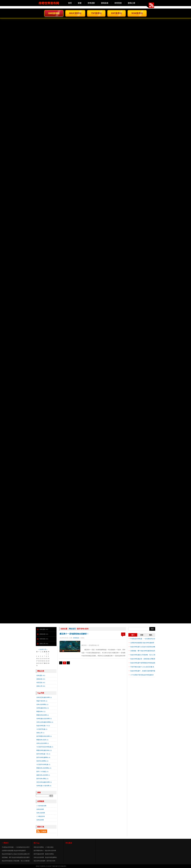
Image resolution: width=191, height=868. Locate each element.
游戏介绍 (39, 866)
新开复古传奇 (51, 861)
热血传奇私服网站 (51, 857)
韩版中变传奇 (42, 701)
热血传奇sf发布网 (50, 851)
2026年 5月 (43, 649)
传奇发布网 (40, 809)
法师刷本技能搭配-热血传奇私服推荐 (142, 643)
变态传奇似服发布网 (44, 782)
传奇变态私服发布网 (44, 697)
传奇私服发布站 (43, 708)
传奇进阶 (91, 3)
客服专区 (57, 866)
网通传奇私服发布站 (44, 750)
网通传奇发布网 (43, 715)
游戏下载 (51, 866)
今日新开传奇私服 (43, 765)
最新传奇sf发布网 (43, 775)
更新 (142, 635)
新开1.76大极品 (42, 772)
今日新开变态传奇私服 (45, 747)
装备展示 (63, 866)
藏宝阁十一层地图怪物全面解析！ (74, 634)
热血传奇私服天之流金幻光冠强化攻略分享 (16, 854)
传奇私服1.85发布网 (44, 786)
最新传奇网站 (49, 854)
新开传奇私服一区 (43, 754)
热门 (133, 635)
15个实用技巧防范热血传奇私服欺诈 (142, 675)
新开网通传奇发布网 (44, 736)
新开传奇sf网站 (42, 779)
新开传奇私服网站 (43, 757)
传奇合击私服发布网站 (45, 722)
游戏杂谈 (105, 3)
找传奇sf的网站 (42, 761)
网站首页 (72, 629)
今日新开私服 (42, 729)
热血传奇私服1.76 (43, 726)
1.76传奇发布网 (41, 806)
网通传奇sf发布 (42, 740)
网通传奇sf (41, 712)
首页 (70, 3)
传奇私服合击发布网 (44, 719)
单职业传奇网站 (39, 847)
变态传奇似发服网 (39, 861)
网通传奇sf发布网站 (44, 768)
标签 (80, 3)
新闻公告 (45, 866)
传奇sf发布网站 (42, 704)
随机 (151, 635)
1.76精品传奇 (41, 816)
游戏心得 (131, 3)
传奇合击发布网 (43, 743)
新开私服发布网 (39, 854)
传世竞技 (118, 3)
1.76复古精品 (49, 847)
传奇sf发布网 (41, 813)
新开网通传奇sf (39, 851)
